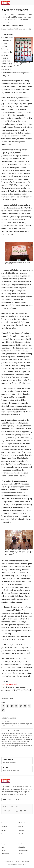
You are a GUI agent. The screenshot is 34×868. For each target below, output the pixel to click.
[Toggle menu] (31, 3)
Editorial (4, 827)
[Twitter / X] (9, 811)
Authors (4, 850)
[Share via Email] (3, 710)
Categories (5, 844)
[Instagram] (17, 811)
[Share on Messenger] (12, 706)
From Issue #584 (19, 29)
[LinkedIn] (21, 811)
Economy (4, 834)
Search (21, 854)
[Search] (27, 3)
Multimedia (22, 823)
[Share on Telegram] (25, 706)
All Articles (22, 847)
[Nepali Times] (6, 781)
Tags (3, 847)
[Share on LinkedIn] (16, 706)
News (3, 823)
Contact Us (18, 799)
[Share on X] (3, 706)
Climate (4, 830)
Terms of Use (22, 865)
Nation (11, 698)
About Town (22, 834)
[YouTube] (13, 811)
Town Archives (23, 850)
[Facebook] (5, 811)
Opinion (21, 827)
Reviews (21, 830)
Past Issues (22, 844)
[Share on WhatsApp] (21, 706)
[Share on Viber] (29, 706)
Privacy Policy (12, 865)
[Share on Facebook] (8, 706)
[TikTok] (25, 811)
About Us (7, 799)
